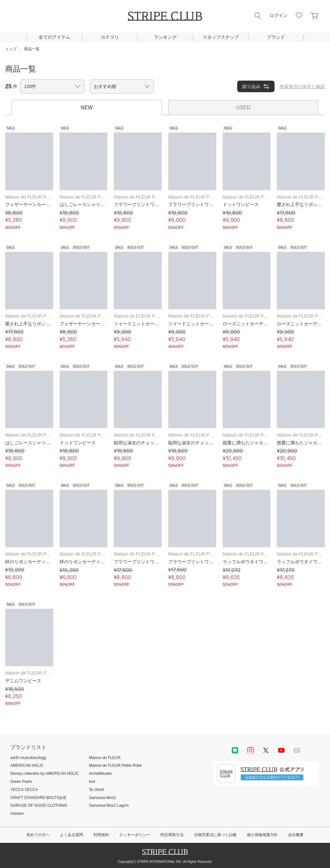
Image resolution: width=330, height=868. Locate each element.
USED (243, 108)
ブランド (276, 37)
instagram (250, 750)
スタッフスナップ (221, 37)
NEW (87, 108)
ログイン (278, 15)
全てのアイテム (54, 37)
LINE (235, 750)
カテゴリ (110, 37)
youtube (281, 750)
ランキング (165, 37)
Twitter (266, 750)
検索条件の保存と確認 (302, 86)
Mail (297, 750)
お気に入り (299, 15)
